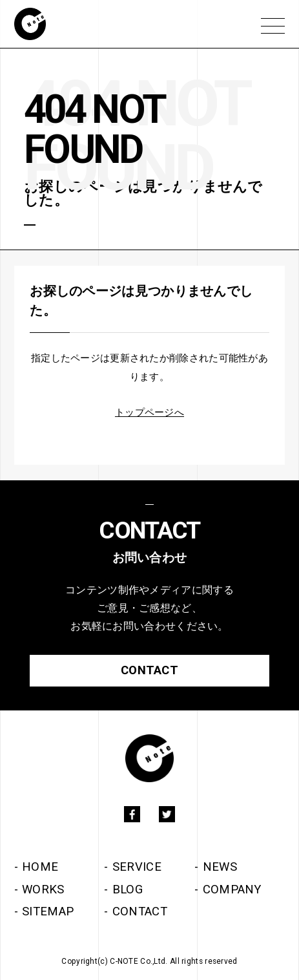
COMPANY (232, 889)
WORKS (43, 889)
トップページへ (149, 412)
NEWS (220, 867)
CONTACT (140, 911)
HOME (40, 867)
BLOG (128, 889)
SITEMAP (48, 911)
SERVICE (137, 867)
